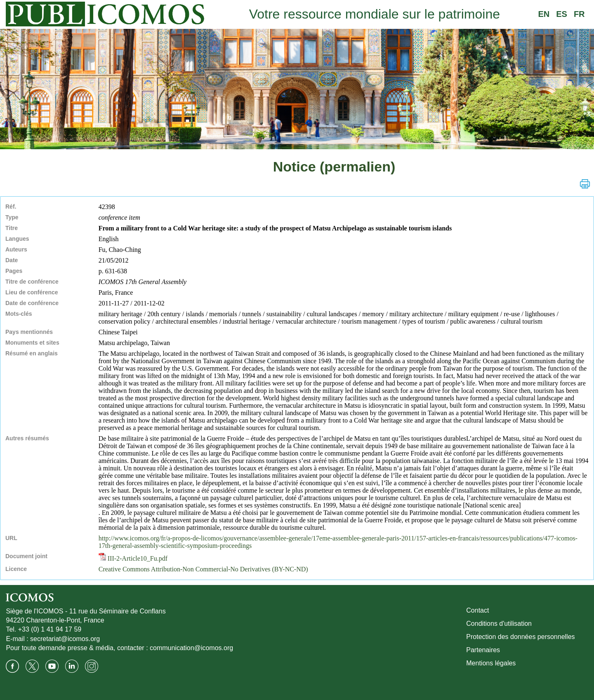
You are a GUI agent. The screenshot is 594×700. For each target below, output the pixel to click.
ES (562, 14)
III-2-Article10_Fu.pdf (133, 558)
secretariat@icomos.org (65, 639)
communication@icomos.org (191, 648)
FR (579, 14)
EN (544, 14)
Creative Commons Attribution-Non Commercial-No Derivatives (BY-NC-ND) (203, 569)
